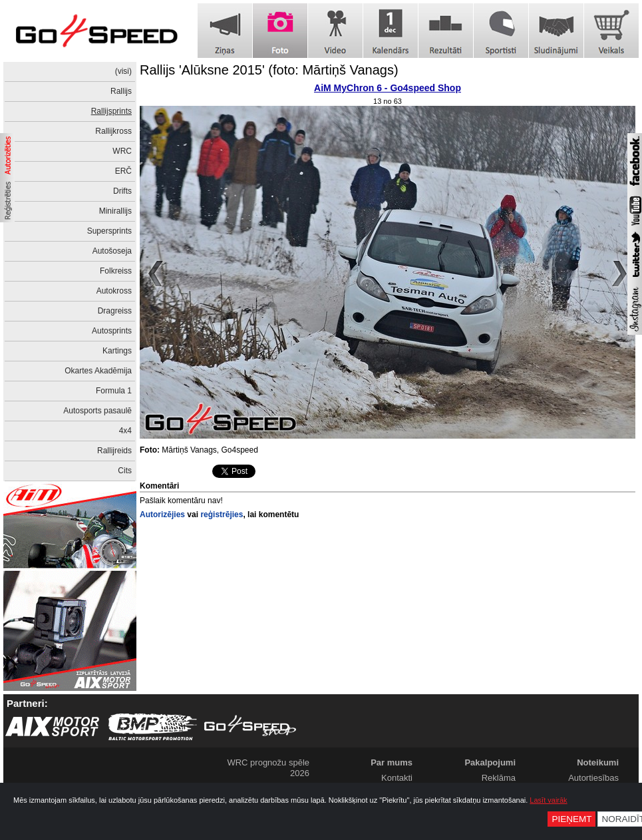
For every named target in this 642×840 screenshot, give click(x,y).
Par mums (392, 762)
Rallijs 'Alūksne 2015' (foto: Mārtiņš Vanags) (269, 70)
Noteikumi (598, 762)
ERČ (123, 171)
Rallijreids (114, 451)
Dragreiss (115, 311)
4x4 (125, 431)
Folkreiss (116, 271)
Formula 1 (114, 391)
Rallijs (121, 91)
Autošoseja (112, 251)
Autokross (114, 291)
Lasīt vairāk (548, 800)
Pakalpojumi (490, 762)
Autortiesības (593, 778)
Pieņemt (571, 819)
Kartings (117, 351)
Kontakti (397, 778)
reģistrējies (222, 515)
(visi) (123, 71)
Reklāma (499, 778)
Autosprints (112, 331)
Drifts (122, 191)
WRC (122, 151)
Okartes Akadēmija (98, 371)
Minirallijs (115, 211)
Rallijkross (113, 131)
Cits (125, 471)
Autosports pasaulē (97, 411)
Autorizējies (162, 515)
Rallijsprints (111, 111)
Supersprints (109, 231)
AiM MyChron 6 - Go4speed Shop (388, 88)
